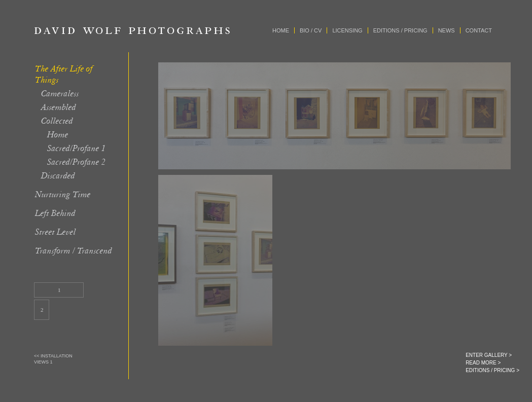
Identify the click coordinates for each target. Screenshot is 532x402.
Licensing (347, 30)
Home (281, 30)
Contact (479, 30)
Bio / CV (311, 30)
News (447, 30)
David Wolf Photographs (132, 30)
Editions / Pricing (400, 30)
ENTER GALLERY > (489, 355)
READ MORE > (483, 363)
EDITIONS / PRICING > (492, 370)
